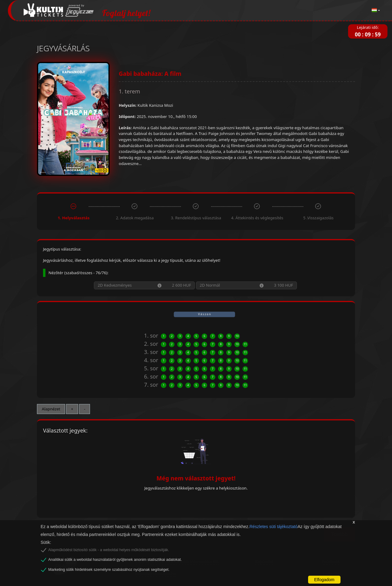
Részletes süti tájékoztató (273, 527)
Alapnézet (51, 409)
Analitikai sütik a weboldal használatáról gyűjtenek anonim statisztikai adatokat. (115, 560)
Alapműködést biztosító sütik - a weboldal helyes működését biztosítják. (109, 550)
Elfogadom (324, 580)
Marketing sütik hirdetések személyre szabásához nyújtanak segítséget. (109, 570)
